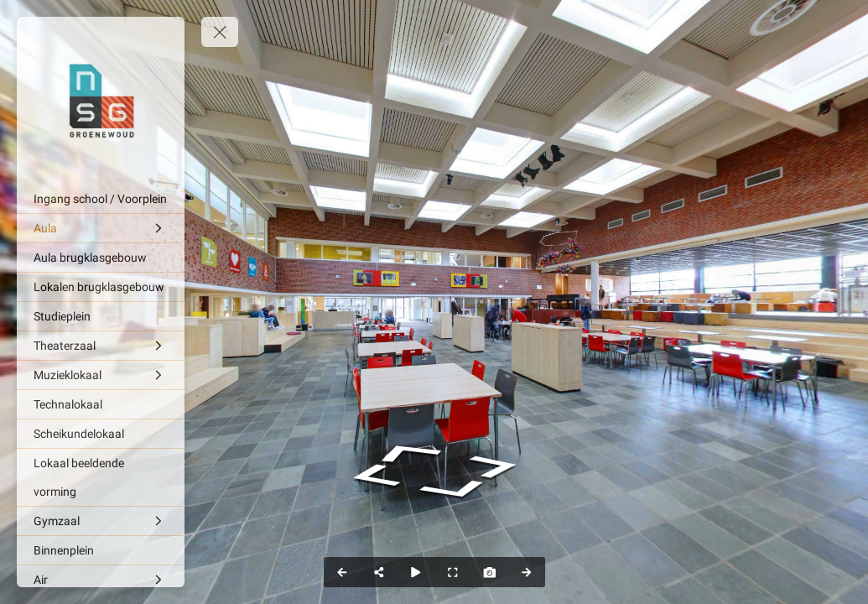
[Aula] (101, 228)
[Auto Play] (416, 572)
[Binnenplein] (101, 550)
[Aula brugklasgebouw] (101, 258)
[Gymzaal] (101, 521)
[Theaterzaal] (101, 346)
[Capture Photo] (490, 572)
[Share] (379, 572)
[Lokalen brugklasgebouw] (101, 287)
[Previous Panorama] (342, 572)
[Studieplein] (101, 316)
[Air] (101, 580)
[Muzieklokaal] (101, 375)
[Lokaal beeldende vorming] (101, 477)
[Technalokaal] (101, 404)
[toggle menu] (220, 32)
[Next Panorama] (527, 572)
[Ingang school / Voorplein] (101, 199)
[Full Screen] (453, 572)
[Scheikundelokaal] (101, 434)
